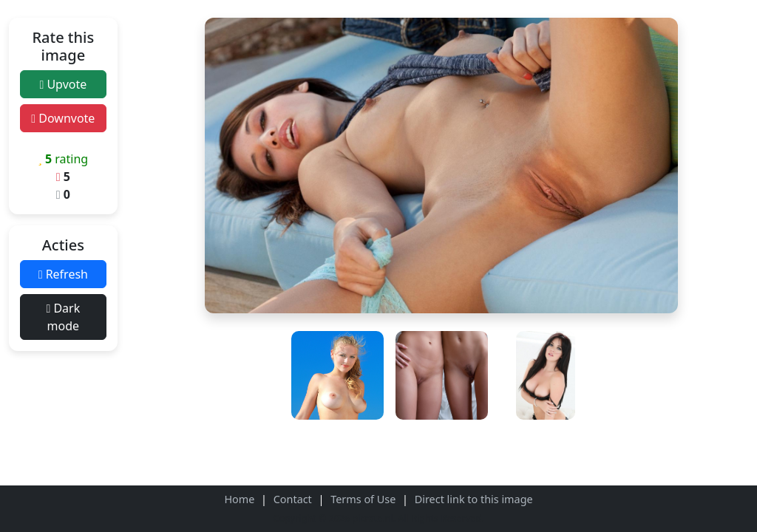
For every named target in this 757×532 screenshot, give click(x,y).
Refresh (63, 274)
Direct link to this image (474, 499)
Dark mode (63, 317)
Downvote (63, 118)
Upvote (63, 84)
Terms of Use (363, 499)
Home (239, 499)
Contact (293, 499)
